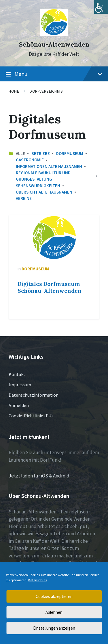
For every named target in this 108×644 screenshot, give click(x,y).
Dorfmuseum (70, 153)
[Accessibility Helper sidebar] (101, 7)
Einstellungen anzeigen (54, 628)
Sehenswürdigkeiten (38, 186)
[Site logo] (54, 34)
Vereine (24, 198)
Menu (54, 74)
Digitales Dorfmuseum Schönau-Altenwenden (50, 287)
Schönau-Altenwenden (54, 44)
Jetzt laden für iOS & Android (39, 476)
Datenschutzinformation (34, 395)
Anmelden (19, 405)
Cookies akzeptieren (54, 596)
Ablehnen (54, 612)
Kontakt (17, 374)
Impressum (20, 385)
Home (14, 91)
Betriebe (41, 153)
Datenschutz (38, 580)
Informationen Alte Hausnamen (49, 166)
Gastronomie (30, 160)
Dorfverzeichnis (46, 91)
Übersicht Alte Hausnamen (44, 192)
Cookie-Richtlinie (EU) (31, 416)
